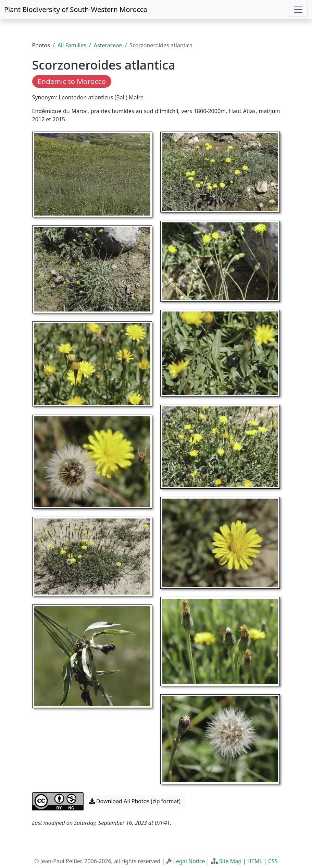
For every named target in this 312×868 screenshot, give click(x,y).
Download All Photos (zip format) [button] (135, 801)
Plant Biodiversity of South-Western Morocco (76, 9)
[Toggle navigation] (298, 10)
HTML (255, 861)
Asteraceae (108, 45)
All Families (72, 45)
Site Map (230, 861)
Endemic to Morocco (72, 81)
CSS (273, 861)
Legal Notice (189, 861)
